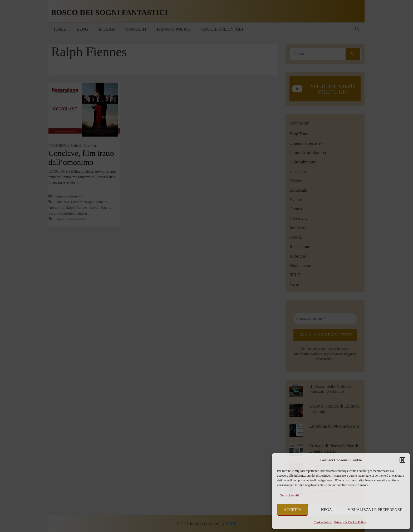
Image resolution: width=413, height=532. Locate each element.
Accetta (293, 510)
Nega (327, 510)
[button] (402, 460)
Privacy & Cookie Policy (350, 522)
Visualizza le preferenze (375, 510)
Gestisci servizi (289, 495)
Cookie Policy (323, 522)
